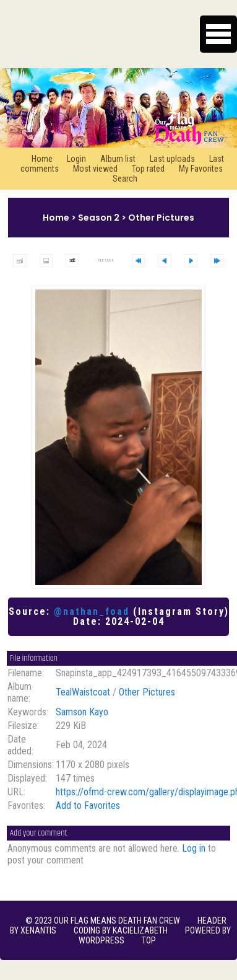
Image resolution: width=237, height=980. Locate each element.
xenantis (38, 930)
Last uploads (172, 159)
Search (125, 179)
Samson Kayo (82, 712)
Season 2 (99, 218)
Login (76, 159)
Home (42, 159)
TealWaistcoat (83, 692)
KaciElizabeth (140, 930)
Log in (194, 848)
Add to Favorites (88, 806)
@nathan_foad (92, 611)
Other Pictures (161, 218)
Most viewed (95, 169)
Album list (118, 159)
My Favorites (201, 169)
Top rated (148, 169)
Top (149, 940)
